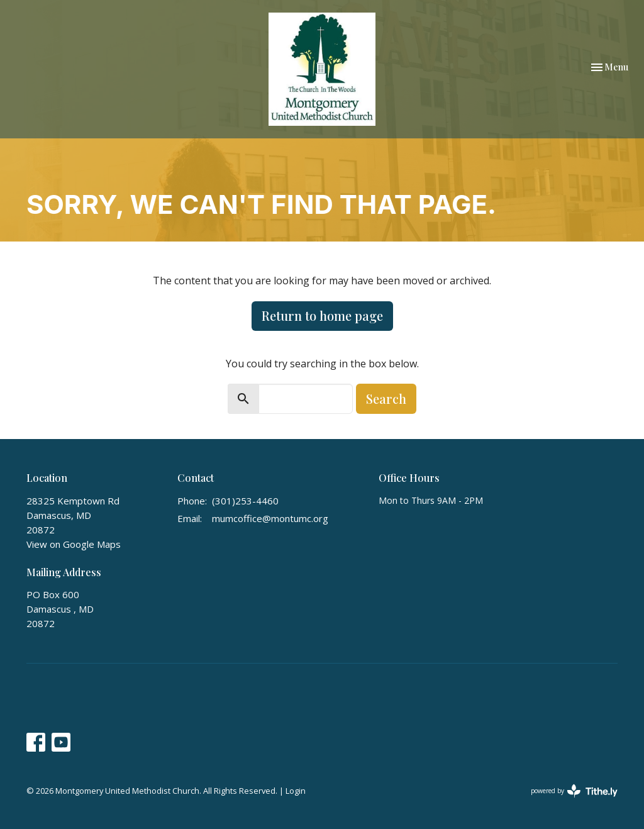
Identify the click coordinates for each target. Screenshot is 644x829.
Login (296, 791)
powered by (574, 791)
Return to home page (322, 315)
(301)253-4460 (245, 501)
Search (386, 398)
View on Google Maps (74, 544)
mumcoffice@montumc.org (270, 518)
